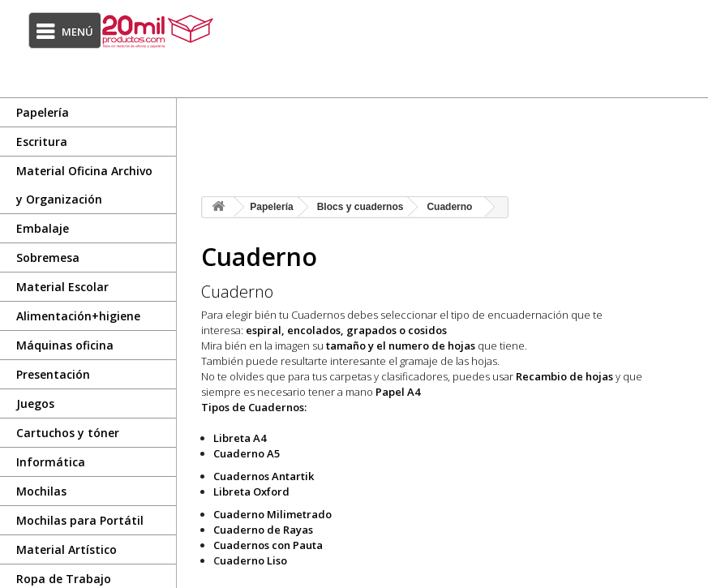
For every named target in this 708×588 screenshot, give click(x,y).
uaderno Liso (253, 560)
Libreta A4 (240, 438)
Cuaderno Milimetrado (272, 514)
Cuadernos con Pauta (268, 545)
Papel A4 (398, 392)
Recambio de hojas (564, 376)
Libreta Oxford (251, 491)
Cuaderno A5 (247, 453)
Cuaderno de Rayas (263, 530)
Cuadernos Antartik (264, 476)
